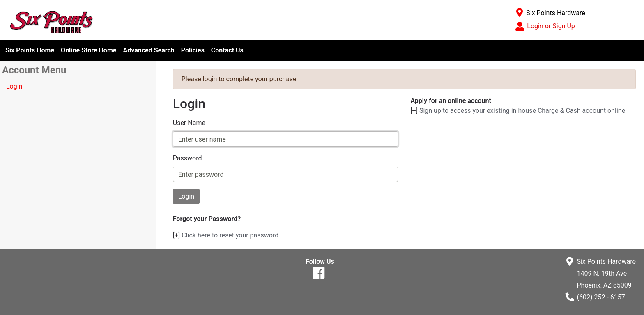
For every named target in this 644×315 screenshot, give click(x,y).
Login (14, 86)
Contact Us (227, 50)
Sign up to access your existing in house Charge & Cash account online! (523, 111)
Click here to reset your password (230, 235)
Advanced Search (148, 50)
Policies (193, 50)
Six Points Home (30, 50)
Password (187, 158)
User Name (189, 123)
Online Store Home (89, 50)
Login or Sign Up (551, 26)
